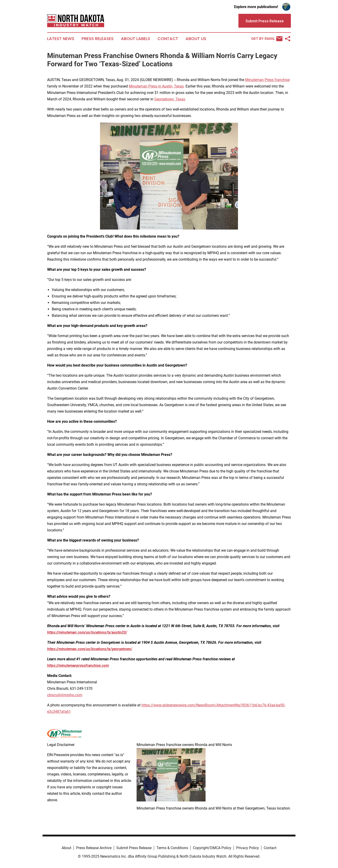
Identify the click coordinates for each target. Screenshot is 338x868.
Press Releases (98, 39)
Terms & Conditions (172, 848)
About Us (196, 39)
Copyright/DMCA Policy (212, 848)
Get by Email (267, 39)
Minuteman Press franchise (267, 80)
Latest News (61, 39)
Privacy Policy (248, 848)
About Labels (136, 39)
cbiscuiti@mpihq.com (65, 695)
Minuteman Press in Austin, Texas (156, 86)
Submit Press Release (134, 848)
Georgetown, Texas (170, 99)
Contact (168, 39)
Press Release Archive (94, 848)
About (66, 848)
